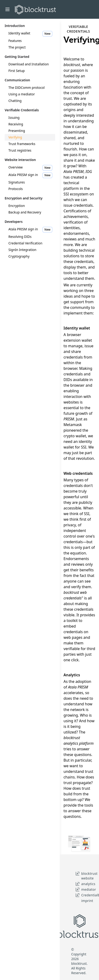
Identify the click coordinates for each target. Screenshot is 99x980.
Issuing (14, 118)
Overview (30, 168)
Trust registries (20, 150)
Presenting (17, 131)
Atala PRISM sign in (30, 175)
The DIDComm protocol (27, 88)
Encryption (17, 206)
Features (15, 41)
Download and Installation (29, 64)
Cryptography (19, 256)
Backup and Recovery (25, 212)
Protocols (16, 189)
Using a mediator (22, 94)
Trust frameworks (22, 144)
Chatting (15, 101)
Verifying (15, 137)
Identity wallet (30, 34)
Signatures (17, 182)
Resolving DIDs (20, 237)
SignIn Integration (22, 250)
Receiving (16, 124)
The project (17, 47)
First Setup (17, 71)
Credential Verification (25, 243)
